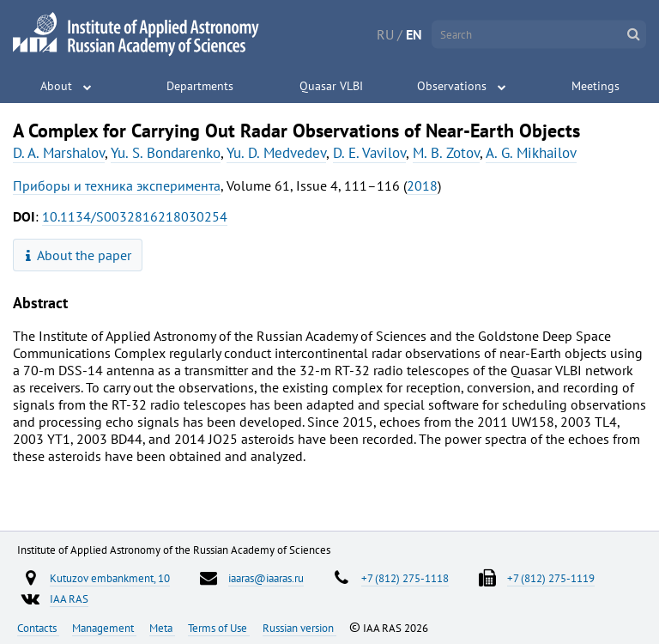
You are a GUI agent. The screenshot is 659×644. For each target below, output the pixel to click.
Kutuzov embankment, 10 (110, 578)
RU (385, 34)
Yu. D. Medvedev (276, 153)
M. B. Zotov (446, 153)
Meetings (596, 86)
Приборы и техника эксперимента (117, 185)
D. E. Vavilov (369, 153)
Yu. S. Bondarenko (166, 153)
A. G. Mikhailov (531, 153)
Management (104, 628)
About (56, 86)
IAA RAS (69, 598)
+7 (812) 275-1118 (405, 578)
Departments (200, 86)
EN (414, 34)
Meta (162, 628)
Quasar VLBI (331, 86)
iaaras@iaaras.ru (266, 578)
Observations (452, 86)
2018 (422, 185)
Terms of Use (219, 628)
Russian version (299, 628)
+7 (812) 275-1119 (551, 578)
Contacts (38, 628)
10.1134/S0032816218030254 (135, 216)
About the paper (79, 255)
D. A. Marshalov (59, 153)
